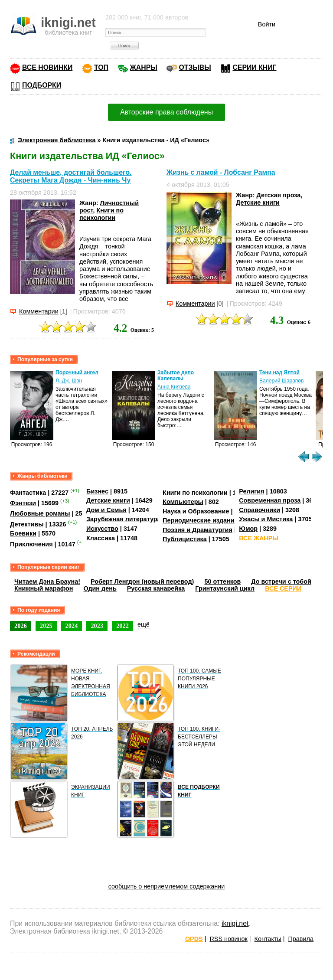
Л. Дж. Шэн (69, 381)
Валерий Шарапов (281, 381)
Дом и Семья (106, 510)
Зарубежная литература (123, 519)
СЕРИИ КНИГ (254, 67)
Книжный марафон (44, 588)
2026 (21, 626)
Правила (301, 939)
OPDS (194, 939)
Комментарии (39, 311)
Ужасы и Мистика (266, 519)
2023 (97, 626)
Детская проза (278, 195)
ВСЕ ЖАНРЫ (259, 538)
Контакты (268, 939)
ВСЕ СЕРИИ (283, 588)
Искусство (102, 529)
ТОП (101, 67)
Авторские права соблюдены (166, 112)
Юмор (248, 529)
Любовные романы (40, 513)
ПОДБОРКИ (42, 85)
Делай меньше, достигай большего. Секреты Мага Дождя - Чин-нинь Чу (71, 176)
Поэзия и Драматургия (198, 530)
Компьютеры (183, 502)
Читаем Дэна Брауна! (47, 581)
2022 (122, 626)
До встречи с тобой (281, 581)
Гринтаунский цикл (225, 588)
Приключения (31, 544)
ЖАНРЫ (144, 67)
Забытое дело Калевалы (176, 376)
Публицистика (185, 539)
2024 (72, 626)
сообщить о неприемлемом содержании (167, 886)
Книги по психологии (101, 214)
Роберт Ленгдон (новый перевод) (142, 581)
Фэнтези (23, 503)
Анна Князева (174, 387)
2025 (46, 626)
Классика (101, 538)
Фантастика (28, 492)
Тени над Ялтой (279, 372)
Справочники (260, 510)
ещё (144, 624)
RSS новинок (228, 939)
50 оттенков (222, 581)
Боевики (23, 533)
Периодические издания (200, 520)
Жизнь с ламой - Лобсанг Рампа (221, 173)
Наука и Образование (196, 511)
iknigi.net (235, 923)
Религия (251, 491)
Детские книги (258, 203)
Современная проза (270, 500)
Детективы (27, 524)
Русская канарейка (156, 588)
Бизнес (97, 491)
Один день (100, 588)
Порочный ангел (77, 372)
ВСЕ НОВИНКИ (47, 67)
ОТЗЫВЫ (195, 67)
